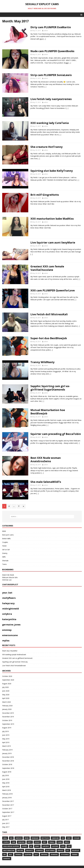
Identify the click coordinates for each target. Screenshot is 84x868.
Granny (5, 553)
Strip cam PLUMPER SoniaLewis (51, 75)
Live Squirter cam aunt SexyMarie (53, 242)
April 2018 (6, 787)
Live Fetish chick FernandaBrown (14, 666)
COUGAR (77, 838)
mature (20, 850)
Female (52, 842)
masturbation (9, 850)
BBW (4, 531)
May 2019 (6, 739)
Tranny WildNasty (42, 362)
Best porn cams (8, 535)
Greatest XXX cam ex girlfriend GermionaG (17, 658)
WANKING (7, 859)
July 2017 (5, 820)
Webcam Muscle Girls (10, 577)
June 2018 (6, 779)
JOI (31, 846)
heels (67, 842)
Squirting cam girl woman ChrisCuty (15, 662)
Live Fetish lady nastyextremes (51, 99)
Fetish (4, 546)
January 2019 (7, 753)
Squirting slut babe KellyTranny (52, 171)
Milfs (4, 557)
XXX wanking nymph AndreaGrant (14, 655)
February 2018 (7, 794)
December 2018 (8, 757)
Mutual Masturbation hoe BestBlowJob (48, 412)
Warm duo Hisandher (10, 651)
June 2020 (6, 691)
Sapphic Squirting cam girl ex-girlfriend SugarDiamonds (50, 388)
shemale (18, 855)
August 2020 (7, 684)
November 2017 (8, 805)
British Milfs (6, 539)
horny (25, 846)
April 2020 (6, 698)
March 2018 (6, 790)
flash (60, 842)
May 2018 (6, 783)
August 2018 (7, 772)
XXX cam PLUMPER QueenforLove (53, 290)
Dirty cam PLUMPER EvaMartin (51, 27)
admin (46, 31)
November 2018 (8, 761)
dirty (30, 842)
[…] (45, 39)
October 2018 (7, 764)
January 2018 (7, 798)
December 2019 (8, 713)
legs (63, 846)
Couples (5, 542)
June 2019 (6, 735)
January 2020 (7, 709)
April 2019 (6, 742)
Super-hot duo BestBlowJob (49, 338)
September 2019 (8, 724)
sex (5, 855)
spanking (54, 855)
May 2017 (6, 827)
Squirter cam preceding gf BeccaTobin (56, 434)
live (69, 846)
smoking (44, 855)
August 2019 (7, 728)
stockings (65, 855)
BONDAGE (35, 838)
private (60, 850)
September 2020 (8, 680)
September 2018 (8, 768)
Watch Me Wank (8, 575)
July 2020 (5, 687)
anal (5, 838)
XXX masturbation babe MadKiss (52, 219)
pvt (68, 850)
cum (13, 842)
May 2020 (6, 695)
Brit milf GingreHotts (45, 195)
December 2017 (8, 801)
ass (11, 838)
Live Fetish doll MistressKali (49, 314)
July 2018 (5, 775)
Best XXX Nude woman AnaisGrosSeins (46, 459)
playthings (50, 850)
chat (69, 838)
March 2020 (6, 702)
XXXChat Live (7, 580)
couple (6, 842)
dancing (21, 842)
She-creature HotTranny (47, 147)
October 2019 (7, 720)
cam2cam (55, 838)
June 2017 (6, 823)
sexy (11, 855)
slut (36, 855)
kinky (37, 846)
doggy (37, 842)
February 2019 (7, 750)
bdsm (27, 838)
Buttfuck (45, 838)
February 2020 (7, 706)
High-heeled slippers (11, 846)
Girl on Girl (6, 550)
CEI (63, 838)
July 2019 (5, 731)
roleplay (76, 850)
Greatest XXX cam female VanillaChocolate (47, 268)
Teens (4, 564)
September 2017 (8, 812)
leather (55, 846)
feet (44, 842)
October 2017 (7, 809)
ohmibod (39, 850)
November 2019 (8, 717)
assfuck (19, 838)
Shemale (5, 561)
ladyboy (46, 846)
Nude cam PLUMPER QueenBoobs (52, 51)
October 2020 (7, 676)
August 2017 (7, 816)
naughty (30, 850)
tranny (75, 855)
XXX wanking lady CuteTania (50, 123)
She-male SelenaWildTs (46, 482)
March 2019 (6, 746)
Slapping (28, 855)
